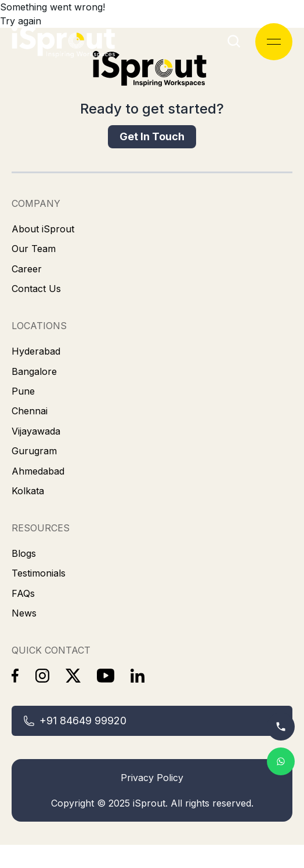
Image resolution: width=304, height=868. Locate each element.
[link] (152, 75)
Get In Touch (152, 136)
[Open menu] (274, 42)
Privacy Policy (152, 778)
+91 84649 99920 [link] (75, 721)
